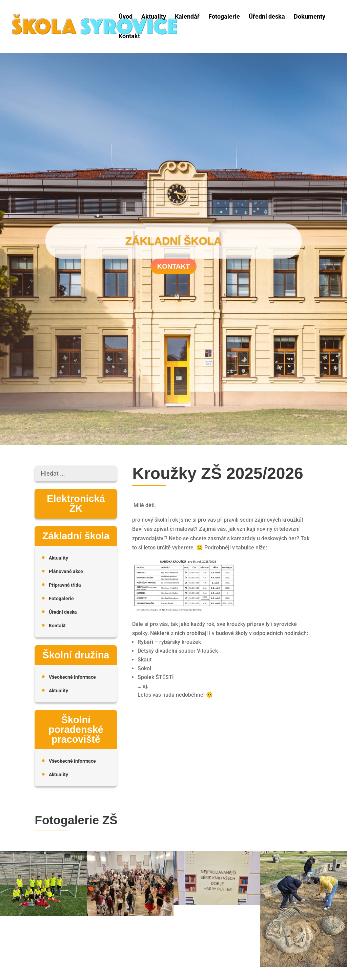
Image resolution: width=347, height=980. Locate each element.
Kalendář (187, 17)
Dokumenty (310, 17)
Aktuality (154, 17)
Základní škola (173, 243)
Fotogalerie (224, 17)
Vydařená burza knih (218, 919)
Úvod (126, 17)
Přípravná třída (65, 585)
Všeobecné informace (72, 677)
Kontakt (129, 36)
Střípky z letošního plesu (135, 935)
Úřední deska (267, 17)
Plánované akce (66, 572)
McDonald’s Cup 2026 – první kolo (52, 935)
